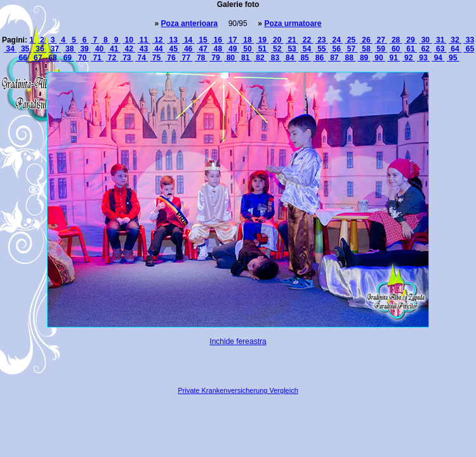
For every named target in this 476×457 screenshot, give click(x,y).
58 (366, 49)
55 (322, 49)
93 (423, 58)
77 (186, 58)
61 (411, 49)
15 (203, 40)
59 (381, 49)
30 (425, 40)
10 (129, 40)
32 (455, 40)
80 (230, 58)
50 (248, 49)
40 (99, 49)
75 (157, 58)
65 (469, 49)
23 (322, 40)
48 (218, 49)
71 (97, 58)
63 (440, 49)
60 (396, 49)
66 (23, 58)
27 (381, 40)
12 (159, 40)
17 (233, 40)
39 (84, 49)
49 (233, 49)
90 (379, 58)
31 (440, 40)
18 (248, 40)
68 (53, 58)
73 (127, 58)
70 (83, 58)
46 (188, 49)
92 (409, 58)
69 (67, 58)
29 (411, 40)
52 (277, 49)
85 (305, 58)
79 (216, 58)
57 (352, 49)
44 (159, 49)
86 (319, 58)
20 (277, 40)
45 (173, 49)
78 (201, 58)
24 (336, 40)
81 (246, 58)
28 (396, 40)
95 (453, 58)
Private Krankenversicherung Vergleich (238, 390)
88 (349, 58)
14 (188, 40)
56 (336, 49)
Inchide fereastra (238, 341)
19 (262, 40)
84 (290, 58)
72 (112, 58)
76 (171, 58)
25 (352, 40)
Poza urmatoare (293, 23)
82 (260, 58)
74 (142, 58)
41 (114, 49)
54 (307, 49)
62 (425, 49)
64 (455, 49)
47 (203, 49)
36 (40, 49)
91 (393, 58)
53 (292, 49)
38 (70, 49)
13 (173, 40)
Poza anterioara (189, 23)
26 (366, 40)
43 (143, 49)
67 (38, 58)
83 (275, 58)
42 (129, 49)
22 (307, 40)
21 (292, 40)
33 (469, 40)
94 (438, 58)
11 (143, 40)
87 (334, 58)
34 (10, 49)
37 (55, 49)
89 (364, 58)
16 (218, 40)
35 (25, 49)
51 (262, 49)
